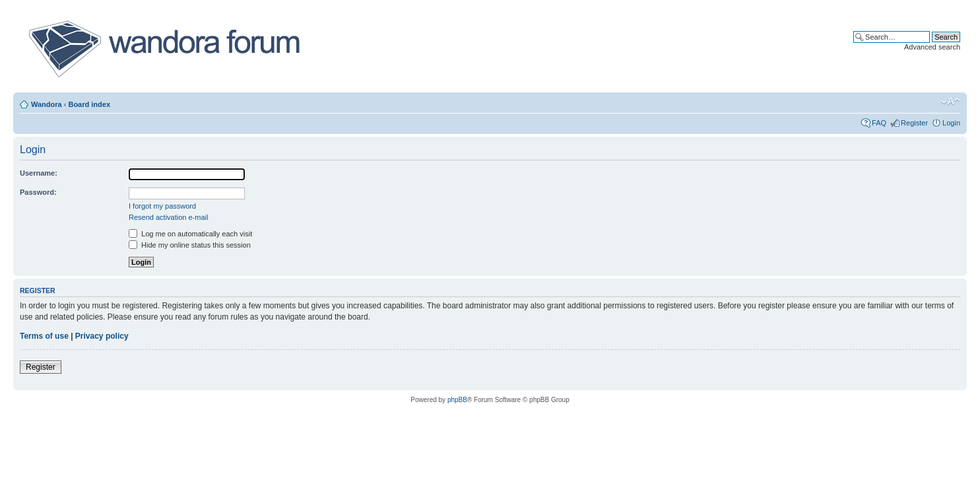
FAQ (879, 123)
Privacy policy (102, 336)
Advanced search (932, 47)
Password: (38, 192)
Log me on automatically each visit (190, 234)
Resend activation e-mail (168, 217)
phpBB (457, 400)
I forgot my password (162, 206)
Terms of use (44, 336)
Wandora (47, 104)
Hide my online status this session (190, 245)
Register (914, 123)
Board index (89, 104)
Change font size (951, 102)
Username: (39, 173)
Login (951, 123)
